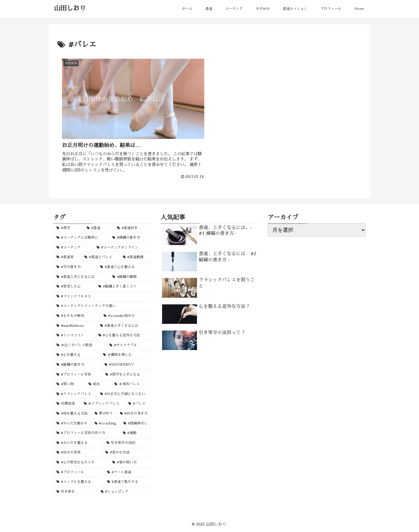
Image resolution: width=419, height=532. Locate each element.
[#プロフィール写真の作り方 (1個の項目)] (86, 433)
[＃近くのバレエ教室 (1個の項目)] (80, 345)
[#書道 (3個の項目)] (99, 228)
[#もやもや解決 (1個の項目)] (77, 315)
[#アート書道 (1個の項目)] (127, 472)
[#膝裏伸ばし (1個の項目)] (136, 423)
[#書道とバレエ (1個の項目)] (100, 257)
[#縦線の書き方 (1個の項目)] (77, 364)
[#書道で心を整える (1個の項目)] (124, 267)
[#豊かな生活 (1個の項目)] (127, 452)
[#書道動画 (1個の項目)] (135, 257)
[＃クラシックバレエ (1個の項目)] (103, 404)
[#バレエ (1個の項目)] (138, 404)
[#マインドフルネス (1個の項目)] (102, 296)
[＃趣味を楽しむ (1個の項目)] (125, 355)
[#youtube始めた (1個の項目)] (126, 315)
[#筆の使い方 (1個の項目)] (130, 462)
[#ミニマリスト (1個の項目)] (74, 335)
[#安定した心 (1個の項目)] (74, 286)
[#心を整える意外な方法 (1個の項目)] (123, 335)
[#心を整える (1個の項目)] (77, 355)
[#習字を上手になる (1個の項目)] (127, 374)
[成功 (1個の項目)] (98, 384)
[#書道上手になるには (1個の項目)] (81, 276)
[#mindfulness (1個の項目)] (75, 325)
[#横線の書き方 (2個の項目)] (130, 238)
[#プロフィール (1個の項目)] (79, 472)
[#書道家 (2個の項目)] (67, 257)
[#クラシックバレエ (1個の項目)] (75, 394)
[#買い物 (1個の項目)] (69, 384)
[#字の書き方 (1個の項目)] (75, 267)
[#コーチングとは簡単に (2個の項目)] (81, 238)
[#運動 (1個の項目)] (135, 433)
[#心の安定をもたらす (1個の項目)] (81, 462)
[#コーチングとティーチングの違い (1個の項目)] (102, 306)
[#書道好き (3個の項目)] (132, 228)
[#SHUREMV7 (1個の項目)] (126, 364)
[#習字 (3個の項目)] (68, 228)
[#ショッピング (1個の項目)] (124, 491)
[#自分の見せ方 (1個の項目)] (134, 413)
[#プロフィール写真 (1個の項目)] (78, 374)
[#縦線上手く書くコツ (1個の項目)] (123, 286)
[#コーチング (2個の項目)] (73, 247)
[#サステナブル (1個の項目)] (129, 345)
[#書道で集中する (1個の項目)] (127, 481)
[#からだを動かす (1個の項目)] (72, 423)
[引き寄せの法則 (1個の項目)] (127, 442)
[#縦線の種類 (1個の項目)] (130, 276)
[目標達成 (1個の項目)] (67, 404)
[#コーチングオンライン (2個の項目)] (122, 247)
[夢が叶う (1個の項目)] (104, 413)
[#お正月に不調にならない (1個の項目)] (124, 394)
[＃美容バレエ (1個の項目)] (131, 384)
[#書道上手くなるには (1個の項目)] (124, 325)
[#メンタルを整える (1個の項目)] (79, 481)
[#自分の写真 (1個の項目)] (78, 452)
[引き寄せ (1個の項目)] (75, 491)
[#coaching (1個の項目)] (106, 423)
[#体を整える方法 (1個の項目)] (72, 413)
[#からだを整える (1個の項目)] (78, 442)
